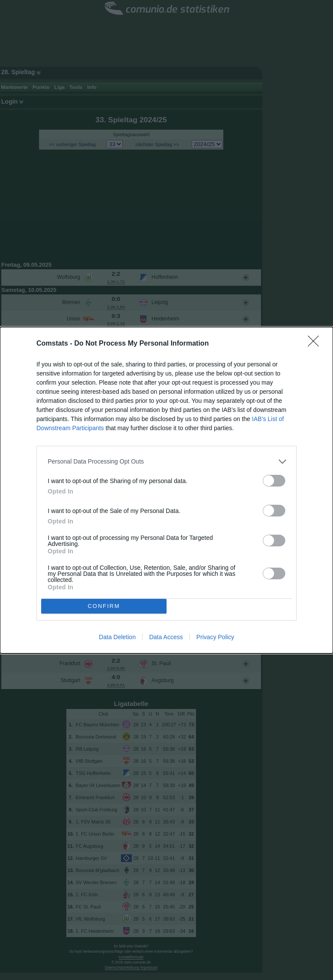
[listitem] (166, 462)
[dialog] (166, 490)
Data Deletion (117, 637)
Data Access (166, 637)
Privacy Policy (215, 637)
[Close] (316, 344)
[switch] (274, 481)
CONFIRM (104, 606)
